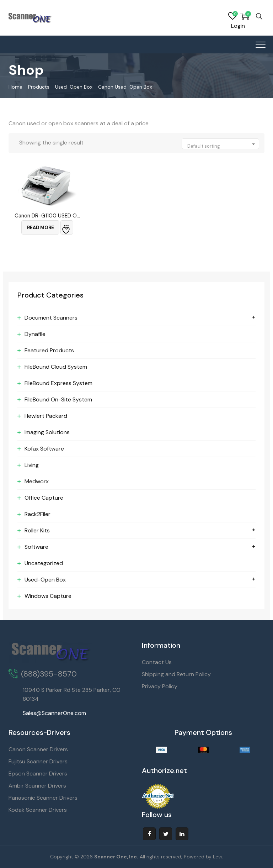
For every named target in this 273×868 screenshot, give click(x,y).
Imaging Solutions (47, 432)
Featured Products (49, 350)
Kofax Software (44, 449)
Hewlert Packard (46, 416)
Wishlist (232, 16)
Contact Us (157, 662)
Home (15, 87)
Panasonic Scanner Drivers (43, 798)
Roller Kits (37, 530)
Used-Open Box (45, 580)
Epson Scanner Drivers (38, 774)
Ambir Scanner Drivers (37, 786)
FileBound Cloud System (56, 367)
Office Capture (44, 498)
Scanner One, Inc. (116, 857)
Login (238, 26)
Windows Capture (48, 596)
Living (32, 465)
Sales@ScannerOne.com (54, 713)
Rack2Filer (38, 514)
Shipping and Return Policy (176, 674)
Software (36, 547)
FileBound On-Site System (58, 399)
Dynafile (35, 334)
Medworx (37, 481)
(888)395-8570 (49, 674)
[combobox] (220, 144)
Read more (41, 228)
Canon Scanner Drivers (38, 749)
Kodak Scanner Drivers (38, 810)
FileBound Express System (58, 383)
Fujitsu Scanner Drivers (38, 761)
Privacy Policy (160, 686)
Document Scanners (51, 318)
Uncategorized (44, 563)
